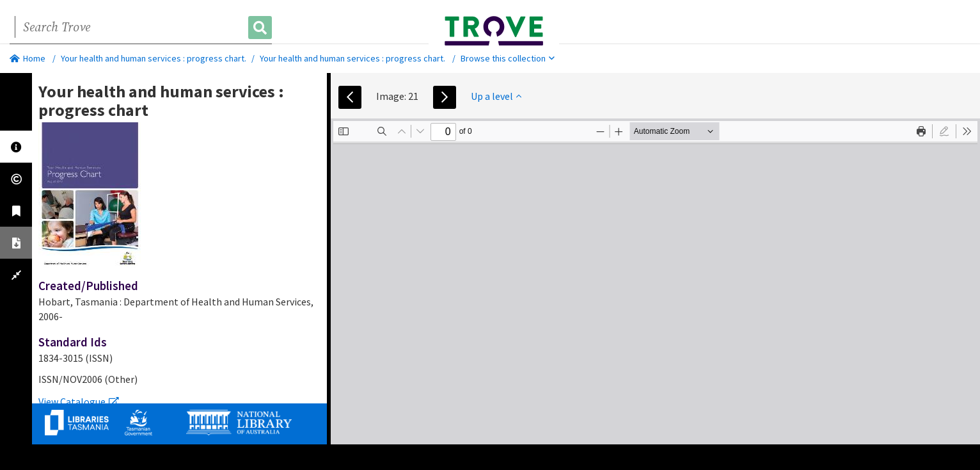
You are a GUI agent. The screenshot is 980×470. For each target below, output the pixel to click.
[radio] (944, 131)
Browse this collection (508, 58)
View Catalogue (79, 401)
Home (28, 58)
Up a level (496, 96)
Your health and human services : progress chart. (154, 58)
